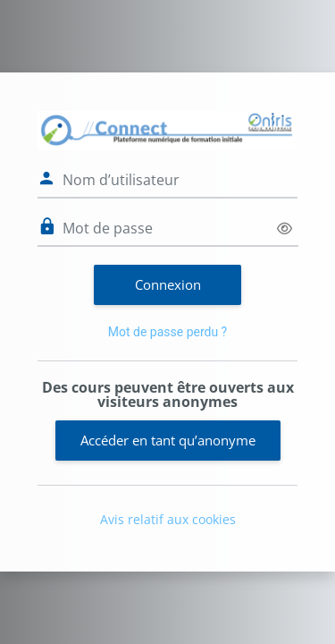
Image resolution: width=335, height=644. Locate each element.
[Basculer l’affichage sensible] (285, 229)
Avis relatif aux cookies (168, 519)
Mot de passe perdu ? (167, 332)
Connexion (168, 284)
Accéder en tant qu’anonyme (168, 440)
